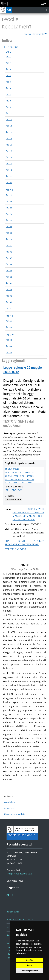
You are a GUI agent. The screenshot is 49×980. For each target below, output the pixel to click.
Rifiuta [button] (29, 965)
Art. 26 (9, 220)
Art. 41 (9, 321)
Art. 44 (9, 346)
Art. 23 (9, 201)
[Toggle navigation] (47, 10)
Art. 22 (9, 195)
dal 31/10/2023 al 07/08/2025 (19, 472)
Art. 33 (9, 264)
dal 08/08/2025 (12, 469)
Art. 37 (9, 289)
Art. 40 (9, 308)
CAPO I (9, 52)
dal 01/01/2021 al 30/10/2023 (19, 476)
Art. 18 (9, 164)
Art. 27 (9, 227)
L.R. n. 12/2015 (11, 47)
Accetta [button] (29, 960)
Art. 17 (9, 157)
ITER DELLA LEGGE (15, 549)
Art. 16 (9, 151)
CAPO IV (10, 335)
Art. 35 (9, 277)
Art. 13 (9, 132)
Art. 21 (9, 182)
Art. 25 (9, 214)
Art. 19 (9, 170)
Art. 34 (9, 271)
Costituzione (9, 808)
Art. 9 (8, 107)
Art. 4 (8, 76)
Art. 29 (9, 239)
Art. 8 (8, 101)
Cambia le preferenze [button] (29, 971)
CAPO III (9, 316)
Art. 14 (9, 138)
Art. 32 (9, 258)
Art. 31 (9, 252)
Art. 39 (9, 302)
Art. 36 (9, 283)
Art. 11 (9, 120)
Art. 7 (8, 94)
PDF (14, 490)
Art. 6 (8, 88)
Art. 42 (9, 327)
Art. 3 (8, 69)
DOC (20, 490)
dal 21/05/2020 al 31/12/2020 (19, 479)
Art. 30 (9, 245)
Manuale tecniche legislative (15, 814)
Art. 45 (9, 352)
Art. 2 (8, 63)
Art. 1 (8, 57)
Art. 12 (9, 126)
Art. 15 (9, 145)
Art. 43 (9, 340)
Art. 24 (9, 208)
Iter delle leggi (10, 802)
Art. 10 (9, 113)
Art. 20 (9, 176)
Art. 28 (9, 233)
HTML (7, 490)
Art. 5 (8, 82)
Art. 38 (9, 296)
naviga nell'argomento (35, 33)
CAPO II (9, 190)
